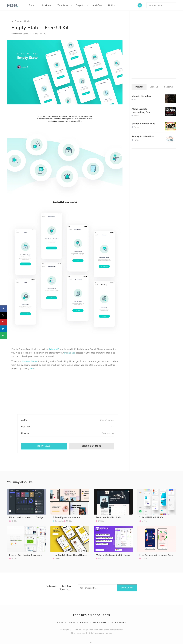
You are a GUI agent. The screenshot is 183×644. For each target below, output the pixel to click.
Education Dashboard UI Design (26, 518)
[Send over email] (3, 335)
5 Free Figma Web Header (67, 518)
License (72, 622)
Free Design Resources (92, 615)
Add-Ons (97, 5)
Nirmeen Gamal (30, 361)
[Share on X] (3, 315)
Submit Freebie (119, 622)
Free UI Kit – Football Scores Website (29, 555)
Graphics (80, 5)
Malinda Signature (142, 96)
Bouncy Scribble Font (143, 137)
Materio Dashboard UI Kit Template (115, 555)
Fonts (32, 5)
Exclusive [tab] (154, 87)
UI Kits (111, 5)
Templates (63, 5)
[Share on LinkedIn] (3, 329)
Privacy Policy (100, 622)
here (32, 368)
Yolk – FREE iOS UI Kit (151, 518)
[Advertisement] (34, 395)
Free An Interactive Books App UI (157, 555)
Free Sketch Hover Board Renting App (73, 555)
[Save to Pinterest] (3, 322)
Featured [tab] (169, 87)
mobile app (70, 353)
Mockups (47, 5)
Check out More (92, 446)
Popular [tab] (139, 87)
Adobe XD (54, 349)
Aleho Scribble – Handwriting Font (141, 111)
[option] (65, 190)
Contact (84, 622)
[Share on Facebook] (3, 309)
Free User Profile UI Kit (108, 518)
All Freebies (17, 21)
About (60, 622)
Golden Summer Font (143, 124)
